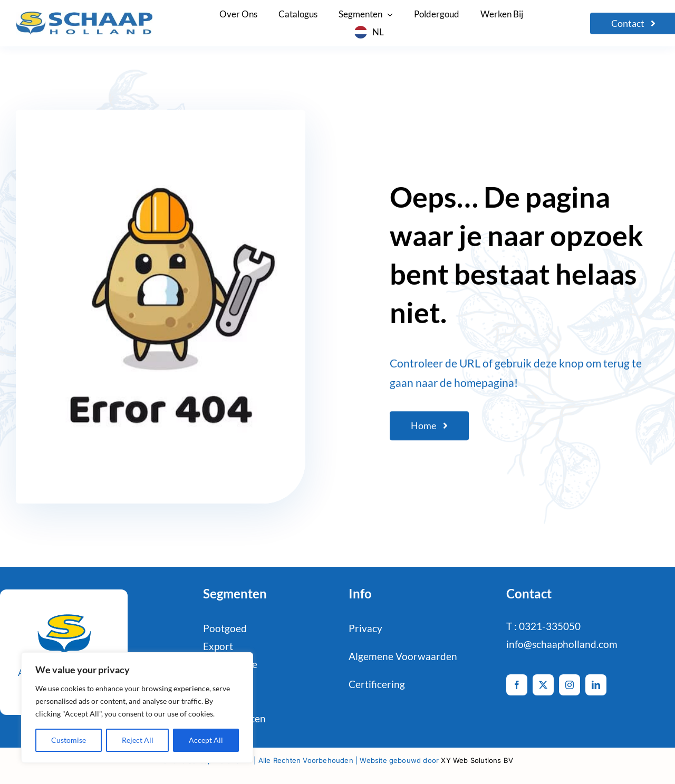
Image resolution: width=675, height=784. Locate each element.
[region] (137, 708)
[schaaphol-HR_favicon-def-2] (64, 611)
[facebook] (517, 685)
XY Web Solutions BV (477, 760)
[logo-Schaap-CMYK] (84, 17)
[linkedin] (596, 685)
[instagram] (570, 685)
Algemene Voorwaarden (403, 656)
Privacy (365, 628)
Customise (69, 740)
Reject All (138, 740)
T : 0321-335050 (543, 626)
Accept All (206, 740)
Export (218, 646)
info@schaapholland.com (562, 644)
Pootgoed (225, 628)
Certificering (377, 684)
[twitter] (543, 685)
